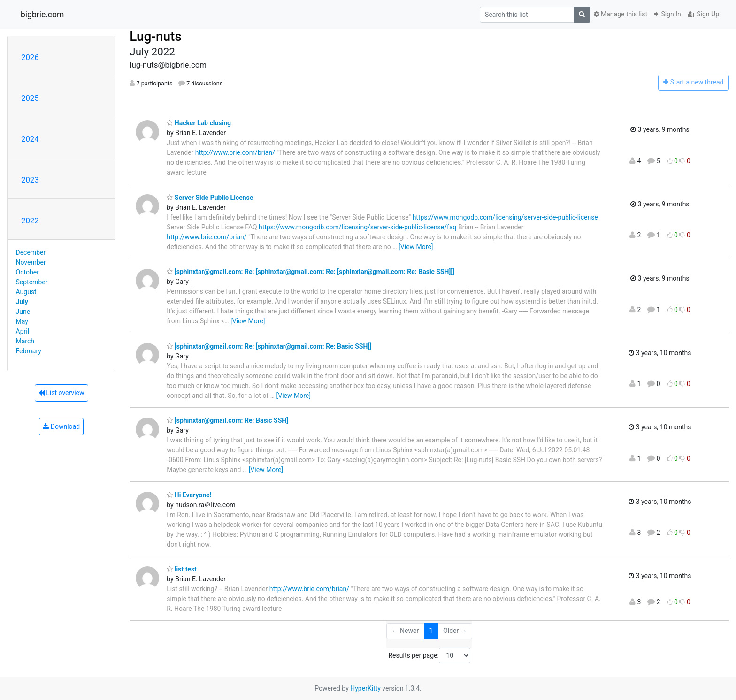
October (27, 272)
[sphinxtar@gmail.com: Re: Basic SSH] (227, 420)
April (23, 331)
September (32, 282)
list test (182, 569)
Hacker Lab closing (199, 123)
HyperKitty (365, 688)
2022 (30, 221)
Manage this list (621, 14)
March (25, 341)
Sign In (667, 14)
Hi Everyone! (189, 495)
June (23, 312)
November (31, 262)
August (26, 292)
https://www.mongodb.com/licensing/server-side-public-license (505, 217)
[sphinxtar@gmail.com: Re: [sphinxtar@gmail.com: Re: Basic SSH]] (269, 346)
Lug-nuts (156, 36)
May (22, 321)
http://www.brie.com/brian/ (235, 152)
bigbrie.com (42, 15)
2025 (30, 98)
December (31, 252)
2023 (30, 180)
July (22, 302)
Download (61, 426)
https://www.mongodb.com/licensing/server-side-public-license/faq (357, 227)
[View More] (416, 247)
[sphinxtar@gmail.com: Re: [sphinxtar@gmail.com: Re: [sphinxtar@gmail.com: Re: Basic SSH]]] (310, 272)
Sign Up (703, 14)
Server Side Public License (210, 198)
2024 (30, 139)
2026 (30, 57)
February (29, 351)
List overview (61, 393)
